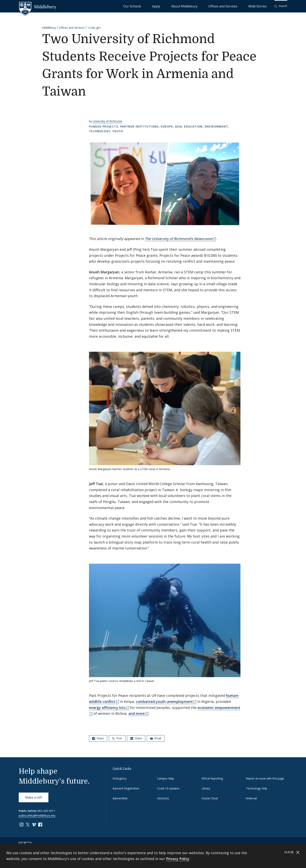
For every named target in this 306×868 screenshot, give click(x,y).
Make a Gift (34, 797)
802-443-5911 (46, 811)
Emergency (120, 778)
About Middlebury (208, 6)
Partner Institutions (139, 126)
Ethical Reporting (212, 778)
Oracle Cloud (210, 798)
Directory (163, 798)
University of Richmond (107, 121)
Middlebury (49, 28)
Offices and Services (236, 6)
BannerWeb (120, 798)
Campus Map (165, 778)
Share (98, 738)
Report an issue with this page (265, 778)
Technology (100, 131)
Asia (179, 126)
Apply (188, 6)
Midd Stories (262, 6)
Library (206, 788)
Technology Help (257, 788)
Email (156, 738)
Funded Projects (104, 126)
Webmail (251, 798)
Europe (167, 126)
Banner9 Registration (126, 788)
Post (117, 738)
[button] (281, 6)
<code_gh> (94, 28)
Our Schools (172, 6)
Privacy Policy (178, 859)
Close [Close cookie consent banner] (292, 852)
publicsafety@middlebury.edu (37, 815)
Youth (118, 131)
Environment (216, 126)
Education (193, 126)
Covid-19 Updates (168, 788)
